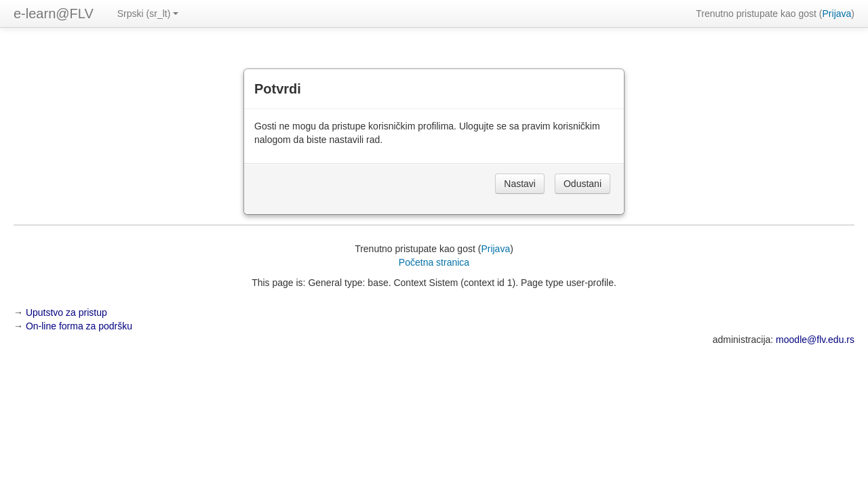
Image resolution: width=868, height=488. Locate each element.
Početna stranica (434, 262)
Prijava (837, 14)
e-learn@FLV (54, 14)
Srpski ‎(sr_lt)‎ (148, 14)
